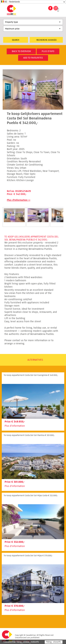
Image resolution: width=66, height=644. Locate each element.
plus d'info (48, 51)
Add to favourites (33, 58)
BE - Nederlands (10, 2)
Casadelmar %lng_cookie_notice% (21, 642)
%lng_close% (53, 642)
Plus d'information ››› (19, 200)
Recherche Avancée (47, 40)
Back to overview (21, 51)
